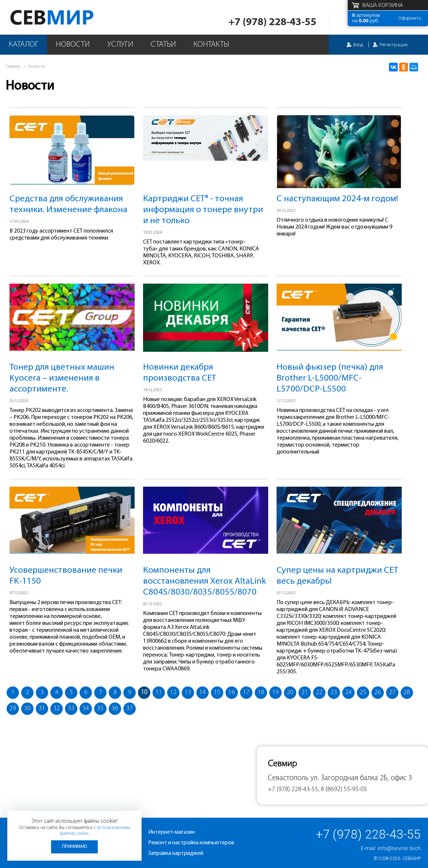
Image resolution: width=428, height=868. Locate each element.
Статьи (163, 45)
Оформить (410, 18)
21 (305, 692)
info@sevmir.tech (399, 848)
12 (173, 692)
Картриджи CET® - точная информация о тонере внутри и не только (203, 210)
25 (363, 692)
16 (232, 692)
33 (71, 709)
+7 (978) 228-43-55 (272, 22)
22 (319, 692)
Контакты (211, 45)
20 (290, 692)
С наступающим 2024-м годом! (337, 199)
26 (378, 692)
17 (246, 692)
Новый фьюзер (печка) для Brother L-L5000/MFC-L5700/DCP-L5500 (330, 378)
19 (275, 692)
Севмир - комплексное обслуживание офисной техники (67, 17)
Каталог (24, 45)
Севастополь (288, 778)
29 (13, 709)
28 (407, 692)
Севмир (412, 859)
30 (27, 709)
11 (159, 692)
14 (203, 692)
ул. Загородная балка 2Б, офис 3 (361, 778)
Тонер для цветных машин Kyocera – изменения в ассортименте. (62, 378)
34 (86, 709)
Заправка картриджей (176, 853)
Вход (358, 45)
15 (217, 692)
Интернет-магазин (171, 832)
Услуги (120, 45)
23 (334, 692)
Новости (73, 45)
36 (115, 709)
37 (130, 709)
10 (144, 692)
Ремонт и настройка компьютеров (191, 843)
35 (100, 709)
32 (57, 709)
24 (348, 692)
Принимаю (74, 847)
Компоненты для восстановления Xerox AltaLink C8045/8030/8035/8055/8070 (205, 581)
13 (188, 692)
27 (392, 692)
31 (42, 709)
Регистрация (394, 45)
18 (261, 692)
